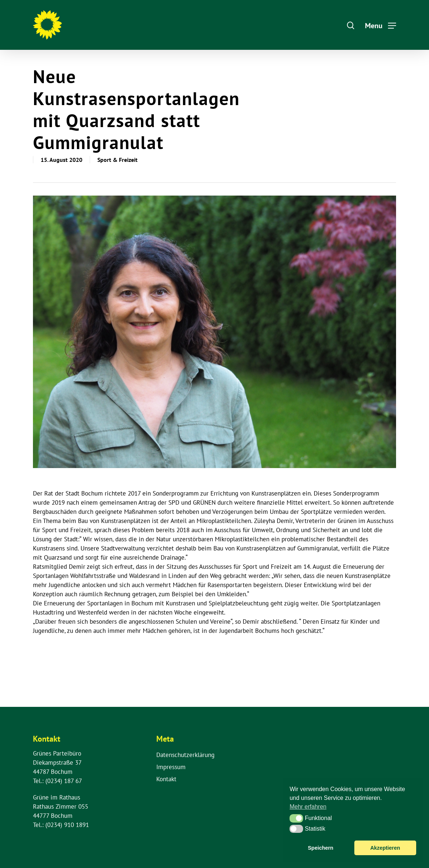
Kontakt (166, 779)
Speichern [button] (321, 848)
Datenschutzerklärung (185, 755)
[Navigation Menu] (380, 25)
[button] (296, 818)
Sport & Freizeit (117, 160)
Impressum (171, 767)
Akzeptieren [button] (385, 848)
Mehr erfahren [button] (308, 807)
